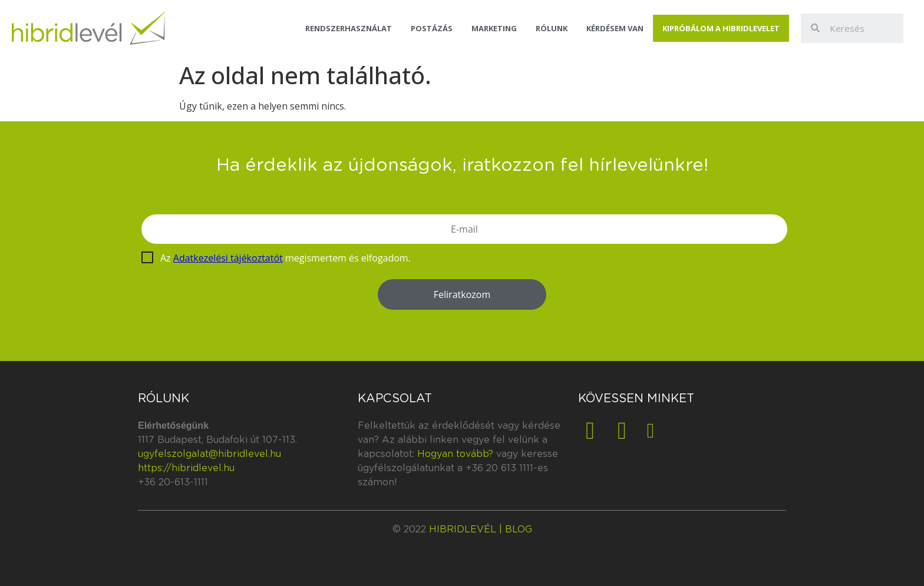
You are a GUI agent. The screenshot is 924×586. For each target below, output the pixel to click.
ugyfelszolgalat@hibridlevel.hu (209, 454)
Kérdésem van (615, 28)
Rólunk (552, 28)
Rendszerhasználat (349, 28)
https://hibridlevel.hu (186, 468)
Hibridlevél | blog (481, 529)
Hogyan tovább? (455, 454)
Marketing (494, 28)
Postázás (432, 28)
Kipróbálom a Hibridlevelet (721, 28)
